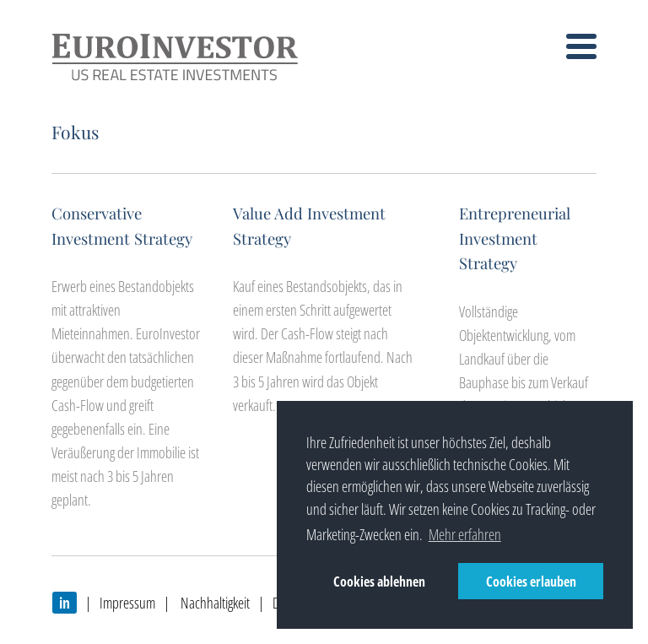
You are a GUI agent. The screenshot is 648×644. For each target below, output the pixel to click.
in (65, 603)
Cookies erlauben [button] (531, 582)
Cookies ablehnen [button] (379, 582)
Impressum (127, 603)
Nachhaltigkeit (214, 603)
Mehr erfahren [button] (465, 534)
